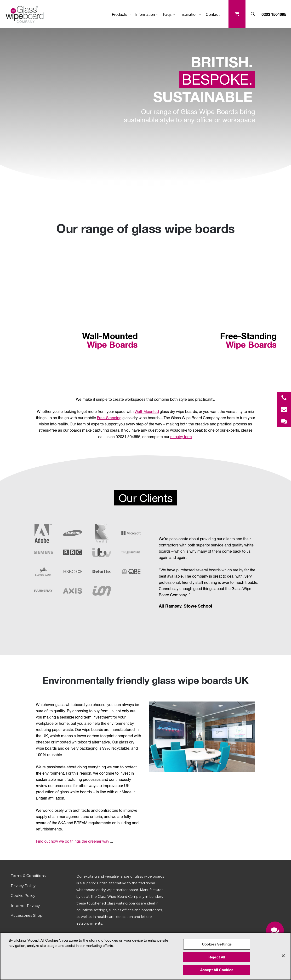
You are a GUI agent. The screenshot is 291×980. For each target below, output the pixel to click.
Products (121, 14)
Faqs (169, 14)
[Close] (283, 956)
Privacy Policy (23, 886)
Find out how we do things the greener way (73, 841)
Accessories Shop (27, 915)
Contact (213, 14)
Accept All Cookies (217, 970)
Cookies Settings (217, 944)
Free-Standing (109, 418)
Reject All (217, 957)
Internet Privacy (25, 906)
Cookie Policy (23, 896)
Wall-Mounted (147, 412)
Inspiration (190, 14)
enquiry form (181, 437)
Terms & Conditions (28, 876)
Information (147, 14)
